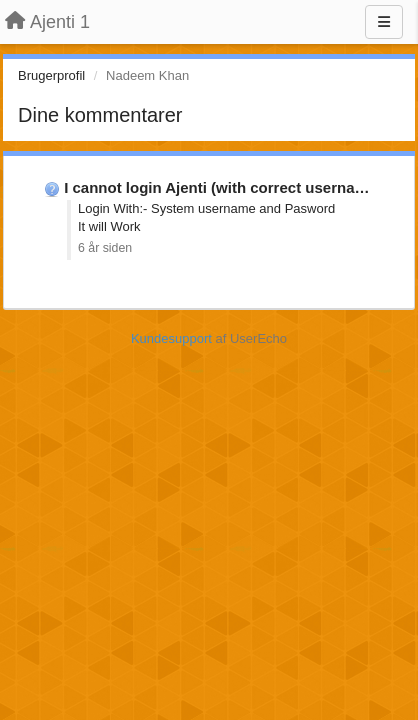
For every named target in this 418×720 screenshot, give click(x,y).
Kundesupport (171, 338)
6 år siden (105, 248)
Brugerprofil (51, 75)
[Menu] (384, 22)
